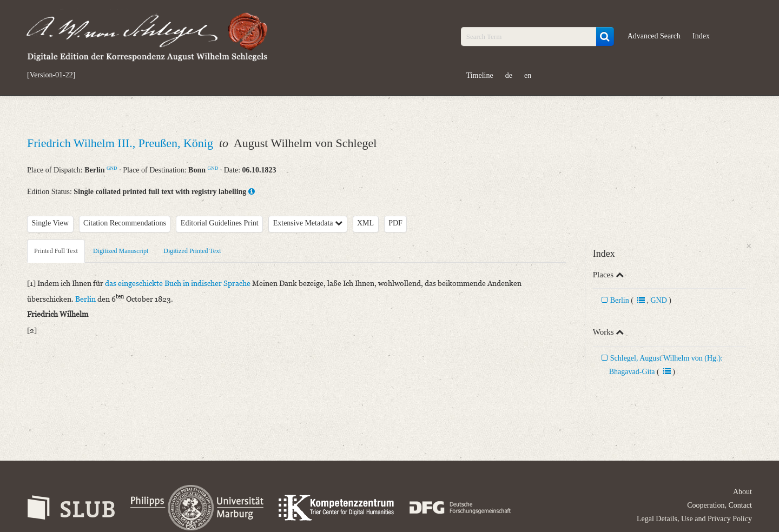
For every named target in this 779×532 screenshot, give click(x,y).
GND (112, 168)
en (528, 75)
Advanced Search (654, 36)
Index (701, 36)
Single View (51, 223)
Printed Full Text (56, 251)
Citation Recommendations (125, 223)
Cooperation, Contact (719, 505)
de (509, 75)
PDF (395, 223)
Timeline (480, 75)
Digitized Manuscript (121, 251)
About (742, 492)
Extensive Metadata (308, 223)
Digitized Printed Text (192, 251)
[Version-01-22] (51, 75)
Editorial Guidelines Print (220, 223)
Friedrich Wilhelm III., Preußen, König (121, 143)
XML (365, 223)
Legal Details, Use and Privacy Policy (694, 519)
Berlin (620, 300)
